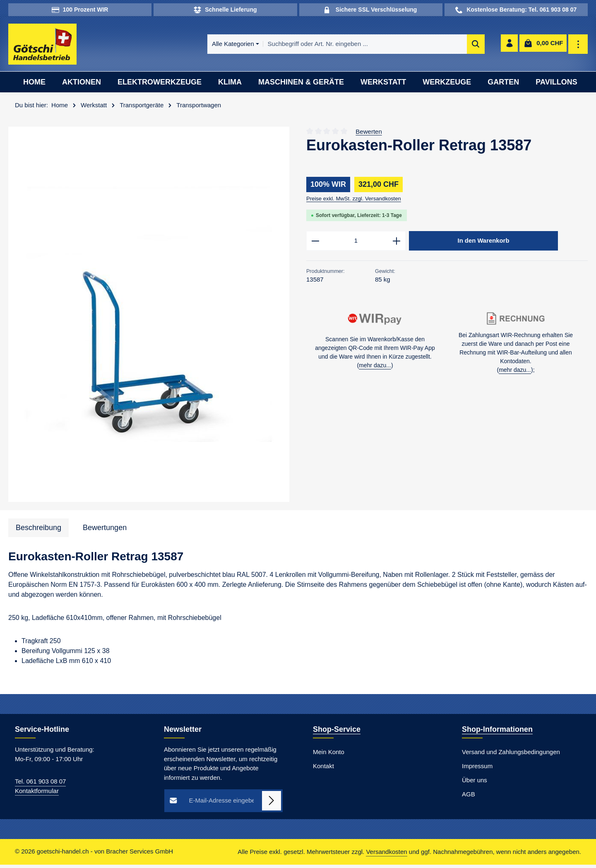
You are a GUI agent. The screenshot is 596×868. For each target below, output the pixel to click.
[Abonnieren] (272, 804)
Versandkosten (386, 855)
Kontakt (323, 770)
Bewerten (369, 135)
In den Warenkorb (483, 245)
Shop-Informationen (497, 733)
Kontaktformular (37, 794)
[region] (149, 318)
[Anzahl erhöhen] (397, 245)
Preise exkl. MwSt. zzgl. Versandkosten (354, 202)
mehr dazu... (375, 371)
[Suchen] (419, 46)
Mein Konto (329, 756)
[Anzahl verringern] (315, 245)
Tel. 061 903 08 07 (40, 785)
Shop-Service (337, 733)
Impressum (477, 770)
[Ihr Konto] (508, 46)
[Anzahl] (356, 245)
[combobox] (309, 46)
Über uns (475, 784)
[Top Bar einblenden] (578, 46)
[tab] (38, 531)
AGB (469, 798)
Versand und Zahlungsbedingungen (511, 756)
